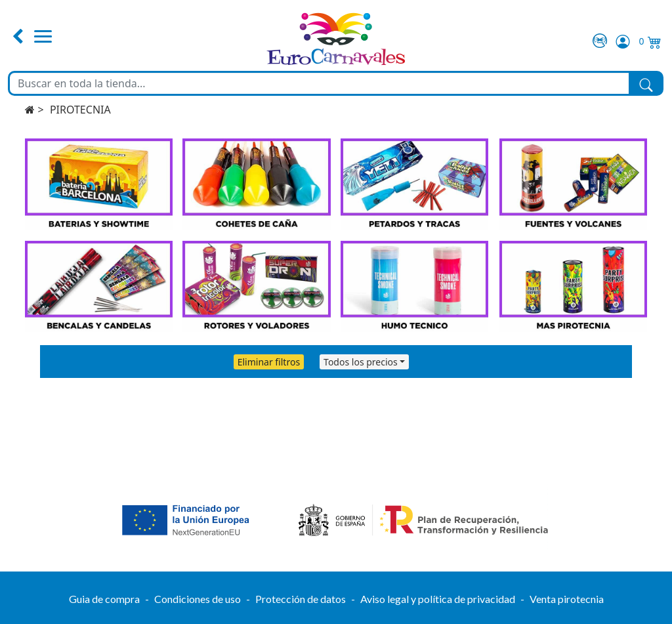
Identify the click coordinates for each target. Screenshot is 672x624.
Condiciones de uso (198, 599)
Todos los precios (361, 362)
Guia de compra (104, 599)
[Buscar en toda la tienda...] (319, 83)
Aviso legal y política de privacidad (438, 599)
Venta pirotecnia (567, 599)
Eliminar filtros (269, 362)
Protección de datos (301, 599)
